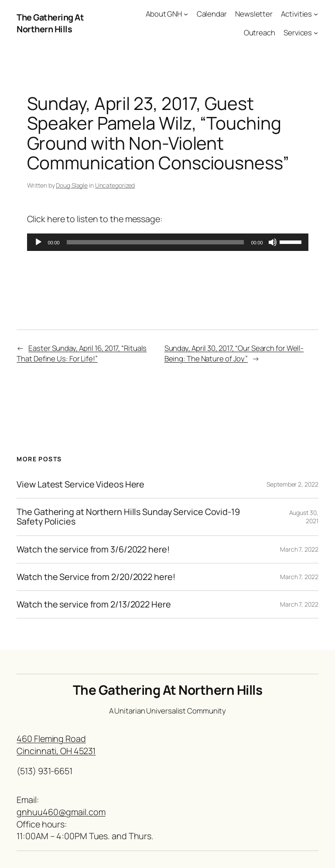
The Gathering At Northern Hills (50, 23)
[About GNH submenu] (186, 14)
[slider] (156, 242)
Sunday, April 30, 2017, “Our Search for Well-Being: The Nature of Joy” (234, 353)
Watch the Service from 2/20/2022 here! (96, 577)
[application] (168, 242)
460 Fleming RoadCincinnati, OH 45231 (56, 745)
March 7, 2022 (299, 549)
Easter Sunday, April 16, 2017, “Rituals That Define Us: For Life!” (82, 353)
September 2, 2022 (292, 484)
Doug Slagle (72, 185)
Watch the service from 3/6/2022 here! (93, 549)
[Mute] (273, 242)
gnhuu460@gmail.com (61, 812)
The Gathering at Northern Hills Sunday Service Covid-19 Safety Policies (128, 517)
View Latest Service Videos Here (80, 484)
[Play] (38, 242)
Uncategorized (115, 185)
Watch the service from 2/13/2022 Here (94, 604)
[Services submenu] (316, 33)
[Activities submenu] (316, 14)
